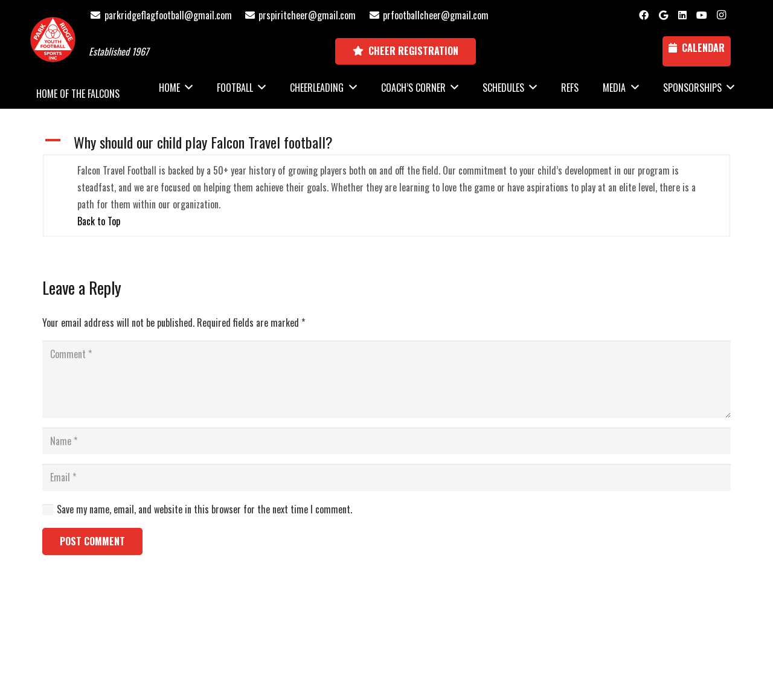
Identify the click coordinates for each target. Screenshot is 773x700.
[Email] (386, 477)
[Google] (663, 15)
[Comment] (386, 379)
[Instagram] (721, 15)
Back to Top (99, 221)
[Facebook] (644, 15)
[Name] (386, 441)
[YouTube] (702, 15)
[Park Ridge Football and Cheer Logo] (53, 40)
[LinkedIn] (682, 15)
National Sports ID (409, 634)
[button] (386, 142)
